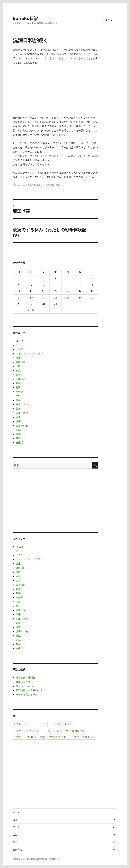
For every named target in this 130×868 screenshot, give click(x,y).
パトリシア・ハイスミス (27, 731)
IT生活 (20, 341)
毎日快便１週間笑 (26, 678)
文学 (18, 375)
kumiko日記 (25, 18)
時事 (18, 387)
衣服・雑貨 (55, 185)
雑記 (18, 430)
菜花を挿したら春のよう (29, 690)
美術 (18, 409)
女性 (18, 370)
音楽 (18, 438)
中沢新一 (19, 737)
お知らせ (18, 849)
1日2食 (18, 724)
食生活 (19, 442)
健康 (18, 358)
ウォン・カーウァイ (35, 724)
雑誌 (18, 434)
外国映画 (21, 362)
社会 (18, 400)
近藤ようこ (89, 737)
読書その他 (22, 426)
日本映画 (21, 379)
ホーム (16, 812)
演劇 (43, 737)
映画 (18, 383)
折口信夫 (32, 737)
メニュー (110, 20)
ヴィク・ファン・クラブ (29, 353)
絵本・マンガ (23, 404)
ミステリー (22, 349)
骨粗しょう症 (23, 682)
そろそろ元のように (27, 694)
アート (19, 345)
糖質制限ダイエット (60, 737)
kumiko (21, 185)
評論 (18, 417)
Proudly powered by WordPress (43, 859)
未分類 (19, 392)
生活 (47, 185)
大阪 (18, 366)
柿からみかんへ (24, 686)
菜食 (77, 737)
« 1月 (31, 310)
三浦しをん (78, 731)
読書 (18, 421)
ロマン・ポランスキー (56, 731)
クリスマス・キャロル (62, 724)
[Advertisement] (56, 90)
